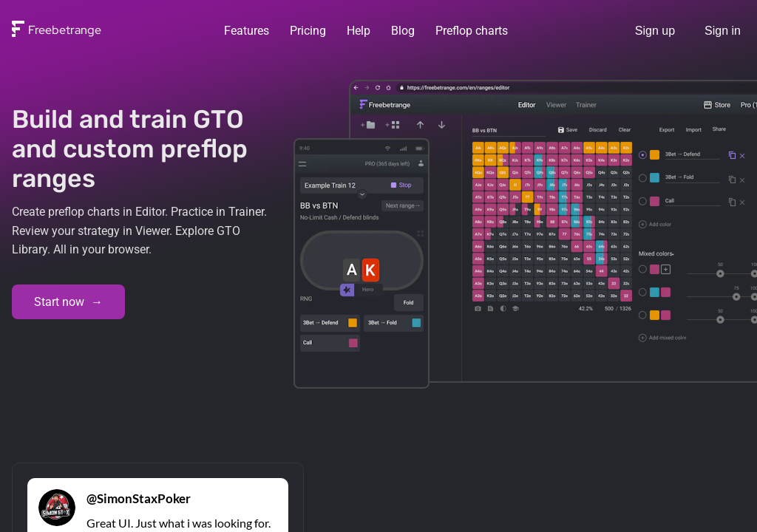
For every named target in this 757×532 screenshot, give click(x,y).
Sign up (655, 31)
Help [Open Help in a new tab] (359, 31)
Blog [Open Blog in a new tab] (403, 31)
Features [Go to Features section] (247, 31)
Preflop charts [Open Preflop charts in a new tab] (472, 31)
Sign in (723, 31)
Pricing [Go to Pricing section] (308, 31)
